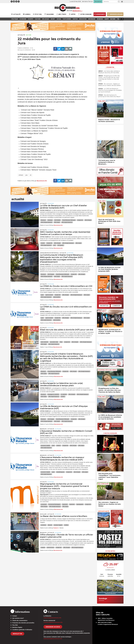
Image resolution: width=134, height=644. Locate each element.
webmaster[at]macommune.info (53, 639)
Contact (15, 616)
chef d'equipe (51, 274)
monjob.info (80, 220)
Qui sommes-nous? (18, 618)
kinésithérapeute (60, 472)
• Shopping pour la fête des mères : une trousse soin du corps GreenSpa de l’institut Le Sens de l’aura (109, 78)
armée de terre (50, 547)
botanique (50, 220)
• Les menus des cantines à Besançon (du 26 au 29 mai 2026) (109, 72)
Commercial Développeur (54, 504)
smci (54, 245)
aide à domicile (44, 342)
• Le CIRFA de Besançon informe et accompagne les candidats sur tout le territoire (110, 90)
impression (65, 504)
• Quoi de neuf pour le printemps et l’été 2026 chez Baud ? (110, 96)
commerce (43, 525)
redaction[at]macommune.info (52, 618)
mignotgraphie (80, 504)
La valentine (64, 394)
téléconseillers (57, 297)
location (43, 243)
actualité (21, 35)
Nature (29, 35)
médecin (59, 446)
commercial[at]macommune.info (53, 622)
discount (50, 525)
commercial (44, 504)
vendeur (63, 397)
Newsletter (17, 634)
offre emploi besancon (67, 222)
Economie (51, 203)
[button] (119, 2)
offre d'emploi (88, 220)
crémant (21, 175)
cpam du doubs (49, 295)
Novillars (43, 514)
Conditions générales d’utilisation (22, 630)
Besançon (43, 220)
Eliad (61, 342)
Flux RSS (15, 625)
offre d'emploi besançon (47, 222)
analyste (43, 547)
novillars (66, 525)
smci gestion (61, 245)
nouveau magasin (58, 525)
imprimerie (72, 504)
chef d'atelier (57, 220)
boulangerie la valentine (53, 394)
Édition (69, 11)
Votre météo (110, 551)
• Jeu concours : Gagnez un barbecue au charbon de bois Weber (110, 85)
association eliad (54, 342)
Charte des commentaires (20, 620)
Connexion (116, 306)
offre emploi (57, 222)
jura (26, 175)
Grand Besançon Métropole (69, 220)
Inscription (104, 306)
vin (31, 175)
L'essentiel (110, 67)
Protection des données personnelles (23, 623)
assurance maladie (45, 446)
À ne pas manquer (110, 433)
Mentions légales (17, 627)
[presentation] (98, 443)
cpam (42, 295)
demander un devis (53, 627)
